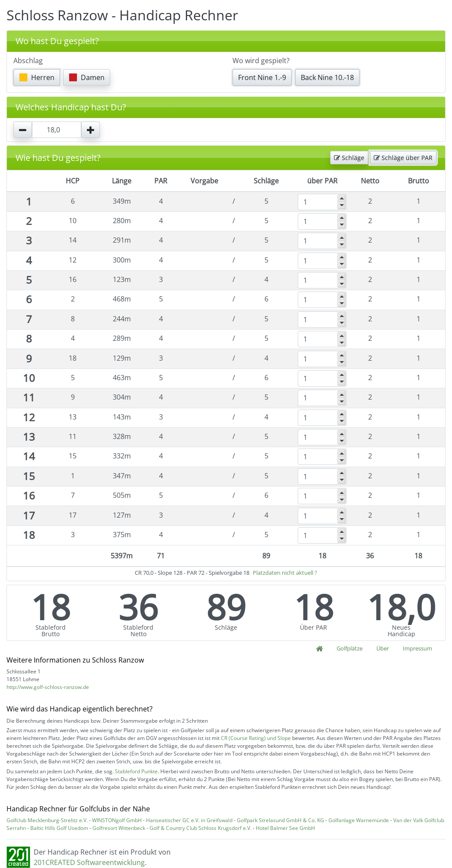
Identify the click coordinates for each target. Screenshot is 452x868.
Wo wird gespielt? (261, 61)
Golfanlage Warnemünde (359, 820)
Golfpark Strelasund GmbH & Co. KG (280, 820)
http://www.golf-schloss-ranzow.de (48, 687)
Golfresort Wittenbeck (119, 828)
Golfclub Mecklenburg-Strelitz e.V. (47, 820)
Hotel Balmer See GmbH (285, 828)
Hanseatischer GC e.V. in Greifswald (189, 820)
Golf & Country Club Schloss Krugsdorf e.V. (201, 828)
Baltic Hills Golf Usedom (59, 828)
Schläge (349, 158)
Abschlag (28, 61)
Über (383, 648)
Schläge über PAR (403, 158)
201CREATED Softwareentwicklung (89, 862)
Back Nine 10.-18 (327, 77)
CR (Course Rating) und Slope (256, 738)
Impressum (417, 648)
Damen (87, 77)
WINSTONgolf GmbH (117, 820)
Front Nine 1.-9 (262, 77)
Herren (37, 77)
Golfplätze (350, 648)
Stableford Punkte (136, 771)
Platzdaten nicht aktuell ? (285, 573)
